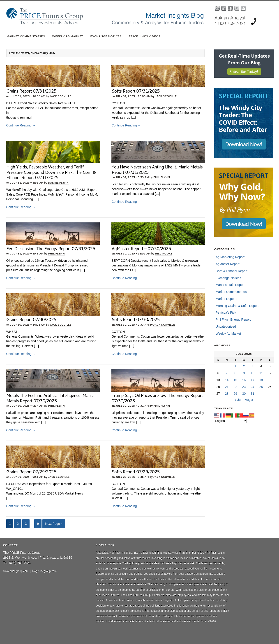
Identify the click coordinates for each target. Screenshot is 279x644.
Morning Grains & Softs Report (237, 306)
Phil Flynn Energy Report (233, 320)
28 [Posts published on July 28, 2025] (227, 394)
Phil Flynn (162, 177)
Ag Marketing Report (230, 257)
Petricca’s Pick (226, 313)
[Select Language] (230, 421)
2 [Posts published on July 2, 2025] (244, 366)
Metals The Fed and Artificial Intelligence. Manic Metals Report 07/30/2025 (50, 398)
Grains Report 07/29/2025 (31, 472)
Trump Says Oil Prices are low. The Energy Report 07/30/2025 (157, 398)
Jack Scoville (60, 96)
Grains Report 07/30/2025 (31, 319)
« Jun (239, 400)
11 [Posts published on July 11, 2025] (261, 373)
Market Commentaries (26, 36)
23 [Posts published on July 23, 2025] (244, 387)
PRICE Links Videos (145, 36)
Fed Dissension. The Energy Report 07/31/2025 (51, 248)
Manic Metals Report (230, 285)
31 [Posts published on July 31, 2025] (253, 394)
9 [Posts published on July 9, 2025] (244, 373)
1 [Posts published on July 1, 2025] (235, 366)
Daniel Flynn (58, 183)
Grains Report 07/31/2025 (31, 91)
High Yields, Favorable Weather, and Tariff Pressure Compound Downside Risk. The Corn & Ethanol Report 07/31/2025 (51, 172)
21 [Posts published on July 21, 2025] (227, 387)
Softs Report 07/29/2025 (135, 472)
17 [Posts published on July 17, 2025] (253, 380)
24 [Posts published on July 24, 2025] (253, 387)
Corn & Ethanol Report (232, 271)
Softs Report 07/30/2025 (135, 319)
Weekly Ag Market (68, 36)
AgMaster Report (228, 264)
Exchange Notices (106, 36)
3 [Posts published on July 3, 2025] (253, 366)
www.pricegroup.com (16, 571)
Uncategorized (226, 327)
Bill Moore (164, 254)
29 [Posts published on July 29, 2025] (235, 394)
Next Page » (54, 524)
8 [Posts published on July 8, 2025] (235, 373)
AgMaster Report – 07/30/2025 (141, 248)
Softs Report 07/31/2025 (135, 91)
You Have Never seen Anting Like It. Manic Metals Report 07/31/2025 (157, 169)
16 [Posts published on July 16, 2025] (244, 380)
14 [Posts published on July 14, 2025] (227, 380)
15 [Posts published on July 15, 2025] (235, 380)
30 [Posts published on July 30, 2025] (244, 394)
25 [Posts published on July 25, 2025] (261, 387)
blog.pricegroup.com (44, 571)
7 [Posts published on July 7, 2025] (227, 373)
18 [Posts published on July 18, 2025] (261, 380)
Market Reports (226, 299)
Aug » (249, 400)
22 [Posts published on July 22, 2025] (235, 387)
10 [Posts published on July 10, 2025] (253, 373)
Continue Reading (21, 125)
